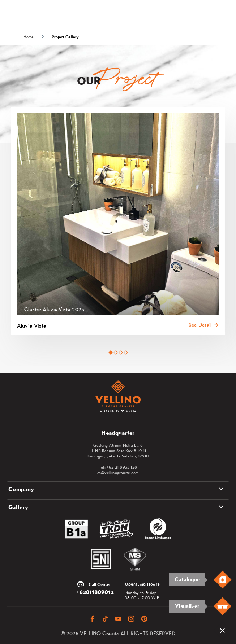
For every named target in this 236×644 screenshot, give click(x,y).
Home (29, 37)
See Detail (200, 325)
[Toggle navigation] (226, 15)
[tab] (110, 353)
